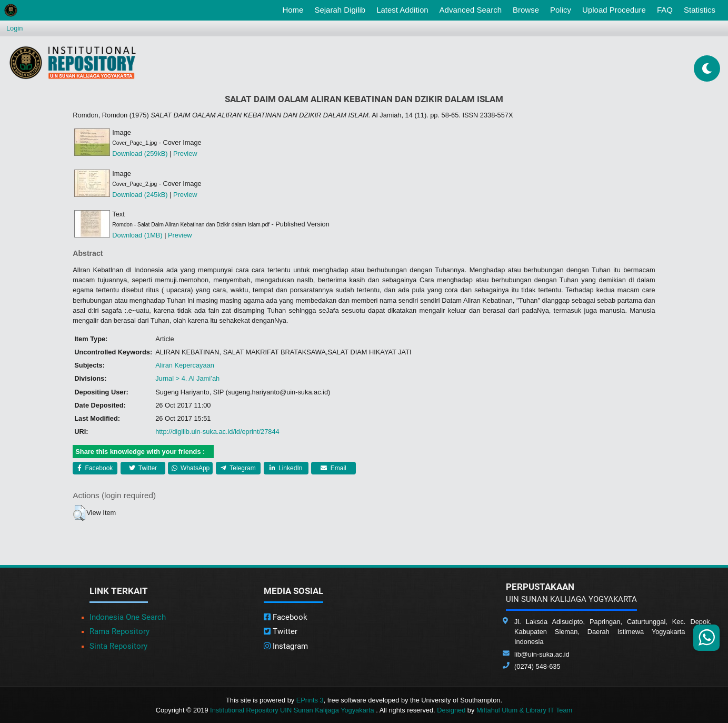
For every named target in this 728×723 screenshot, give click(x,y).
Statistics (700, 10)
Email (333, 468)
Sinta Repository (118, 646)
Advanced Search (471, 10)
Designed (451, 710)
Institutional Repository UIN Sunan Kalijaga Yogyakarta (293, 710)
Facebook (95, 468)
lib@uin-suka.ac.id (542, 654)
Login (14, 28)
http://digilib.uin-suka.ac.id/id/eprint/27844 (217, 432)
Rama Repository (119, 631)
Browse (526, 10)
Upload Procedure (614, 10)
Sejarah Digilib (340, 10)
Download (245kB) (140, 195)
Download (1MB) (137, 235)
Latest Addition (402, 10)
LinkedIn (286, 468)
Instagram (286, 646)
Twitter (143, 468)
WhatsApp (191, 468)
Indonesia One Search (128, 617)
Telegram (238, 468)
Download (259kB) (140, 153)
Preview (185, 153)
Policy (561, 10)
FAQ (665, 10)
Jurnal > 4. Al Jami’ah (187, 378)
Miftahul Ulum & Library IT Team (524, 710)
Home (295, 9)
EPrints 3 (310, 700)
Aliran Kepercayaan (185, 365)
